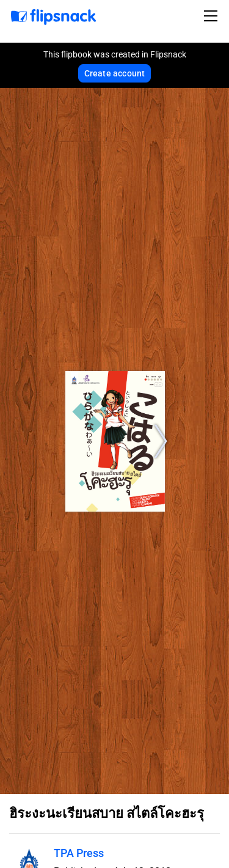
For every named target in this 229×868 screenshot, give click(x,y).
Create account (115, 73)
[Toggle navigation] (213, 16)
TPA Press (79, 853)
